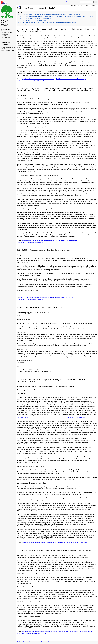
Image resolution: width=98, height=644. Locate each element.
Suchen (77, 2)
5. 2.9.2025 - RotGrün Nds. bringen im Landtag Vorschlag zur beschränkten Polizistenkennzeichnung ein (47, 22)
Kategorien (4, 26)
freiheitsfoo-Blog (5, 44)
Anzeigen (74, 5)
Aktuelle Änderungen (69, 2)
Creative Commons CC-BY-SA (7, 50)
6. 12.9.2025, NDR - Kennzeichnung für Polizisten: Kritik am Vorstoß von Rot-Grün (41, 24)
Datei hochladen (5, 24)
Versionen (86, 5)
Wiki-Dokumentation (7, 36)
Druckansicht (93, 5)
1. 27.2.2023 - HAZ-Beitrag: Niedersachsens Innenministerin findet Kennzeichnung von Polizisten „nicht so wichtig (50, 15)
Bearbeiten (80, 5)
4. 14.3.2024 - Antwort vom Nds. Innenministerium (32, 20)
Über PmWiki (5, 31)
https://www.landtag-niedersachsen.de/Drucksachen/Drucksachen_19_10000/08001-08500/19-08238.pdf (55, 543)
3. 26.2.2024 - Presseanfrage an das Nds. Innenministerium (35, 18)
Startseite (4, 23)
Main (19, 6)
